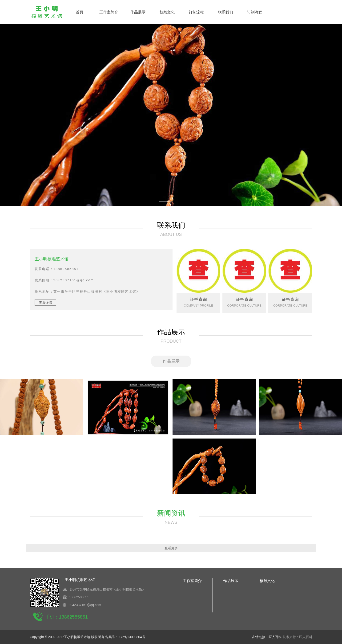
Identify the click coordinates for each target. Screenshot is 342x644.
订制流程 (196, 12)
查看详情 (45, 303)
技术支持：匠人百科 (298, 637)
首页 (80, 12)
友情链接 (259, 637)
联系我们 (225, 12)
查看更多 (171, 548)
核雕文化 (167, 12)
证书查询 (198, 299)
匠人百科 (276, 637)
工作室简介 (109, 12)
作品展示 (138, 12)
